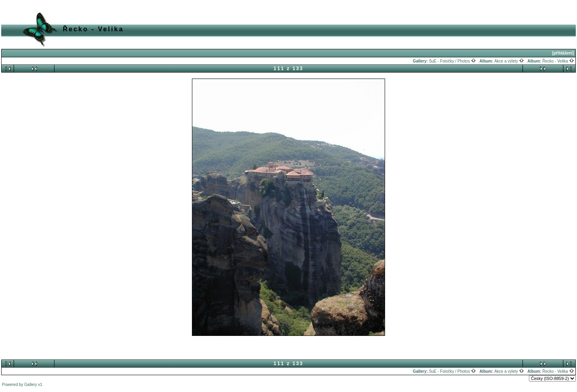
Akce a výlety (509, 61)
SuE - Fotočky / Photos (452, 61)
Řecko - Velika (559, 61)
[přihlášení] (563, 53)
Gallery (31, 385)
